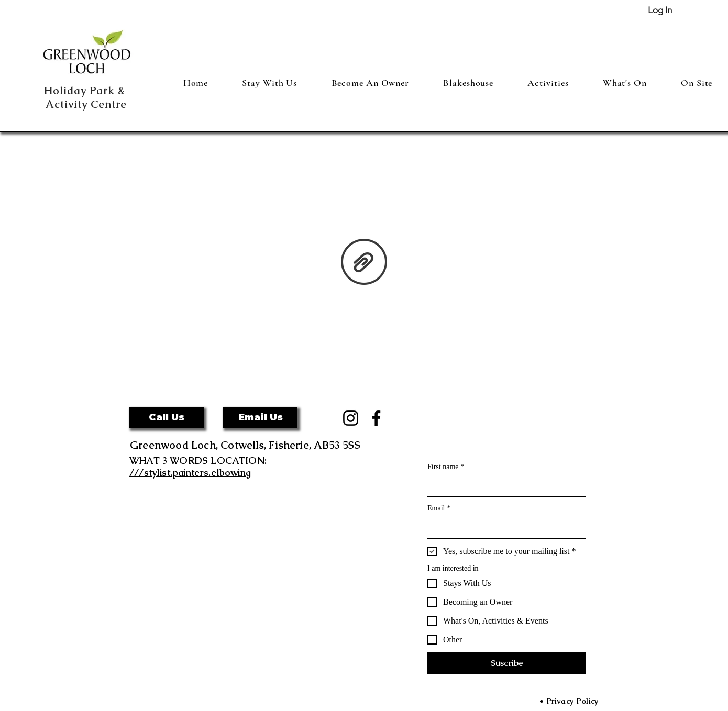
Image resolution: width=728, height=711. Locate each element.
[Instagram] (351, 418)
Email (439, 508)
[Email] (504, 527)
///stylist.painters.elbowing (190, 473)
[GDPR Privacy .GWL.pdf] (364, 263)
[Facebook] (376, 418)
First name (446, 467)
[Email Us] (260, 418)
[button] (167, 418)
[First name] (504, 486)
